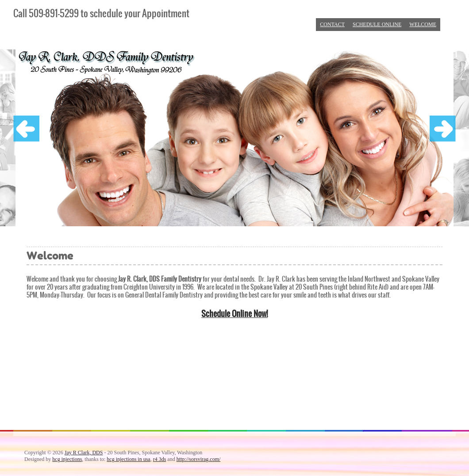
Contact (332, 24)
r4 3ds (160, 459)
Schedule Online (377, 24)
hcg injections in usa (128, 459)
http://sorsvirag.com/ (199, 459)
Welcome (423, 24)
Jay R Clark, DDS (84, 453)
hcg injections (67, 459)
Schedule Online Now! (234, 314)
